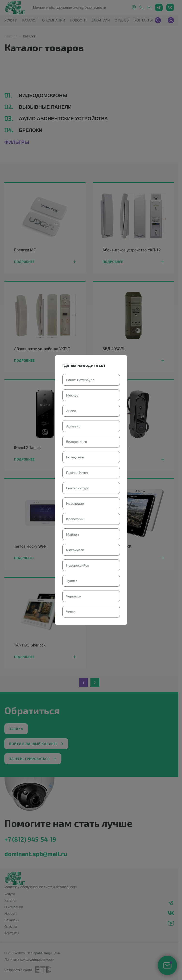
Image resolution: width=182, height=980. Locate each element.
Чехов (71, 612)
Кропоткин (75, 519)
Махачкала (75, 550)
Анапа (71, 411)
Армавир (73, 426)
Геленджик (75, 457)
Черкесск (74, 596)
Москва (72, 395)
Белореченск (77, 442)
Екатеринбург (77, 488)
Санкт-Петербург (80, 380)
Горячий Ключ (77, 472)
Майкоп (73, 534)
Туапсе (72, 581)
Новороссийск (78, 565)
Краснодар (75, 503)
